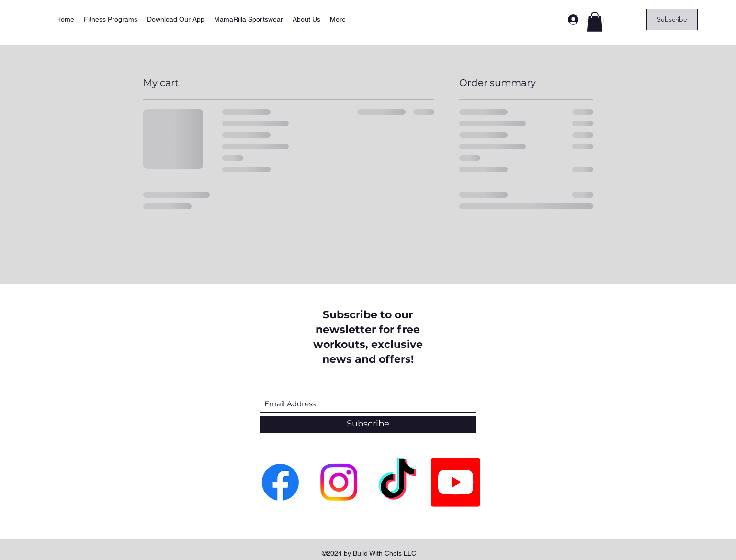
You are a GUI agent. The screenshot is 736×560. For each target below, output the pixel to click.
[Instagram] (339, 482)
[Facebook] (280, 482)
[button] (595, 22)
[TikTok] (397, 482)
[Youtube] (456, 482)
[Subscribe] (672, 19)
